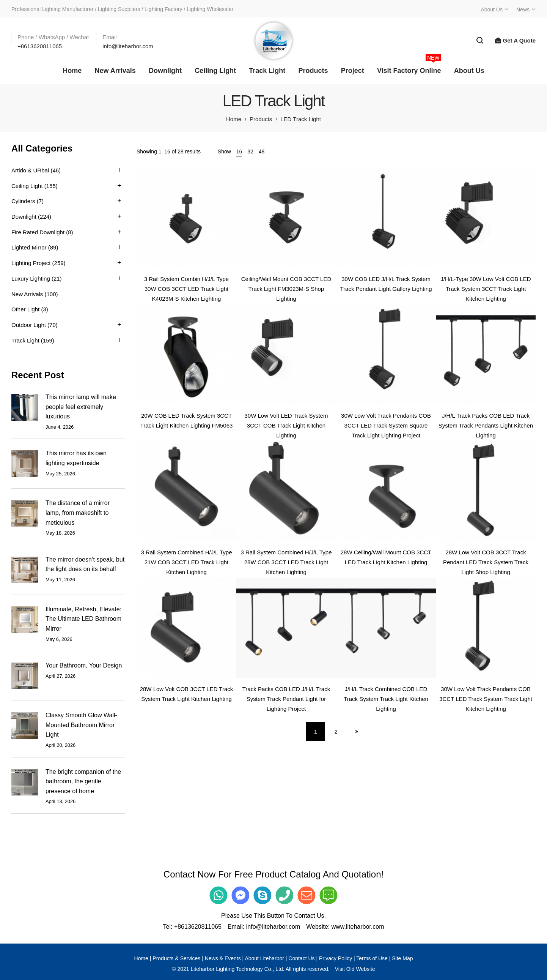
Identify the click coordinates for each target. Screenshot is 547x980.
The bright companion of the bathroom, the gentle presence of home (83, 781)
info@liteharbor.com (273, 927)
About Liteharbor (264, 958)
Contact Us (301, 958)
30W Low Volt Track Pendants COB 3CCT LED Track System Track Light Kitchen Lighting (486, 699)
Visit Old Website (355, 969)
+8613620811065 (198, 927)
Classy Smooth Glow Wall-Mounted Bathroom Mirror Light (81, 725)
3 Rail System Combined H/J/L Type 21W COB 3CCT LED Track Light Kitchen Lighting (186, 562)
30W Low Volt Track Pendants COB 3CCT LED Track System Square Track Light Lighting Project (386, 425)
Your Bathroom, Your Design (84, 665)
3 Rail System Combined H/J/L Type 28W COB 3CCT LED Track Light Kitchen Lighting (286, 562)
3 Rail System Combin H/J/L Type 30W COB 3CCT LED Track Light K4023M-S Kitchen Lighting (186, 289)
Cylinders (23, 201)
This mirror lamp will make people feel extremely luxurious (81, 407)
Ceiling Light (27, 186)
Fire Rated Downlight (38, 232)
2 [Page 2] (336, 732)
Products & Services (176, 958)
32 (250, 151)
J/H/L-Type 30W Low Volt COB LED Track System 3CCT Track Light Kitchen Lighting (486, 289)
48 (262, 151)
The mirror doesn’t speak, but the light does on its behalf (85, 564)
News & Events (223, 958)
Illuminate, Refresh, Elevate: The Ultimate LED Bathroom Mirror (83, 619)
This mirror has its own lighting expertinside (76, 458)
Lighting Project (31, 263)
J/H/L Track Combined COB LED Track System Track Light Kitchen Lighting (386, 699)
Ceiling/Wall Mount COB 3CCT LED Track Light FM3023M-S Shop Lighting (286, 289)
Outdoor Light (29, 325)
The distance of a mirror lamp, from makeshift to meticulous (78, 513)
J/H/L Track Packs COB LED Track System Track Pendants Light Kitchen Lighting (486, 425)
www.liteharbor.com (358, 927)
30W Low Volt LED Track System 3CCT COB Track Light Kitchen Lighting (286, 425)
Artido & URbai (30, 170)
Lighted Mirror (29, 247)
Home (234, 119)
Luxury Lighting (31, 279)
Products (261, 119)
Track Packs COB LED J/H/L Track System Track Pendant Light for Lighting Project (286, 699)
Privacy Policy (336, 958)
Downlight (24, 217)
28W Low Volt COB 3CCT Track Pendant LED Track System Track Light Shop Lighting (486, 562)
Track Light (25, 340)
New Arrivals (27, 294)
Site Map (402, 958)
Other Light (25, 309)
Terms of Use (372, 958)
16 (239, 151)
